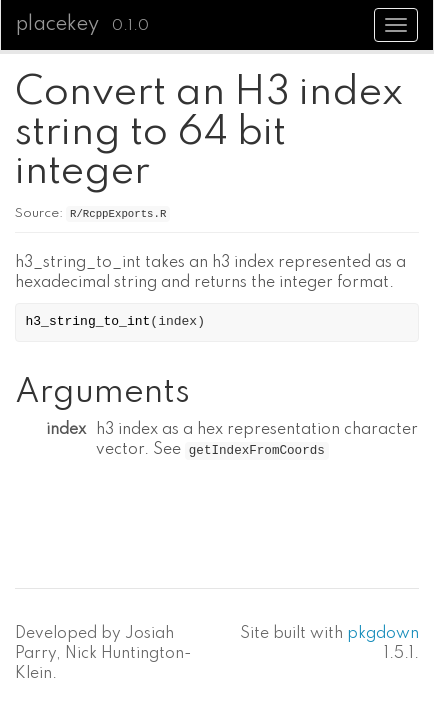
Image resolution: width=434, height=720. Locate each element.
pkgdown (383, 634)
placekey (57, 25)
